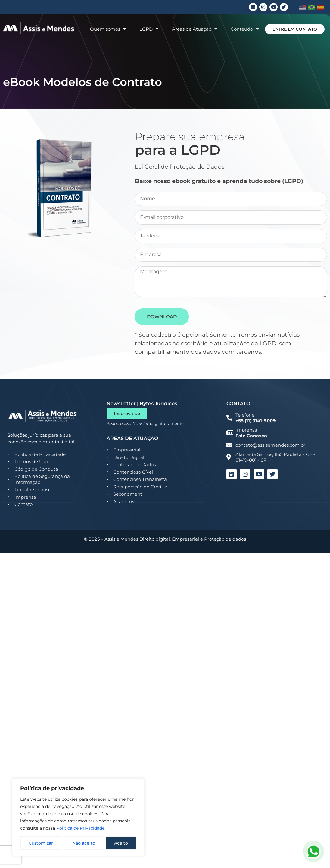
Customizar (41, 843)
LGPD (149, 29)
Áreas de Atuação (195, 29)
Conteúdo (245, 29)
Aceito (121, 843)
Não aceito (84, 843)
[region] (78, 817)
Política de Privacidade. (81, 828)
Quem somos (108, 29)
